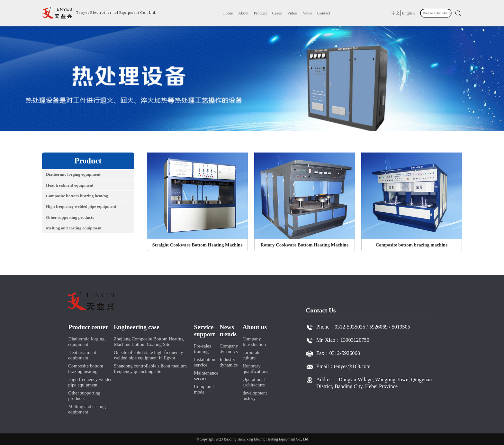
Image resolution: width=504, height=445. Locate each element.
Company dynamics (229, 349)
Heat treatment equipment (70, 185)
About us (255, 327)
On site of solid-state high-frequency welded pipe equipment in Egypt (148, 355)
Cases (277, 13)
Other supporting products (70, 217)
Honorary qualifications (256, 369)
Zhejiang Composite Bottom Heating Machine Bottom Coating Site (149, 342)
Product (260, 13)
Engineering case (137, 327)
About (243, 13)
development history (255, 396)
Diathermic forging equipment (73, 174)
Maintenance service (206, 376)
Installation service (204, 362)
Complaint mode (204, 389)
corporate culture (252, 355)
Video (292, 13)
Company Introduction (254, 342)
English (408, 13)
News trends (228, 331)
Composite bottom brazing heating (77, 196)
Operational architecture (254, 382)
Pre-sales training (202, 349)
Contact (324, 13)
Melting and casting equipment (74, 228)
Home (228, 13)
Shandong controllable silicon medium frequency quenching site (150, 369)
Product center (88, 327)
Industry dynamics (229, 362)
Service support (204, 331)
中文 (396, 13)
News (307, 13)
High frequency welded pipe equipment (81, 206)
